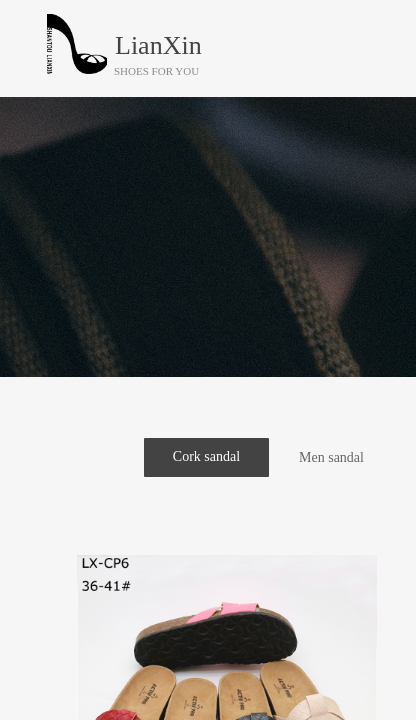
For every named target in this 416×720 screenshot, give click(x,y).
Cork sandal (206, 456)
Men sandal (331, 457)
